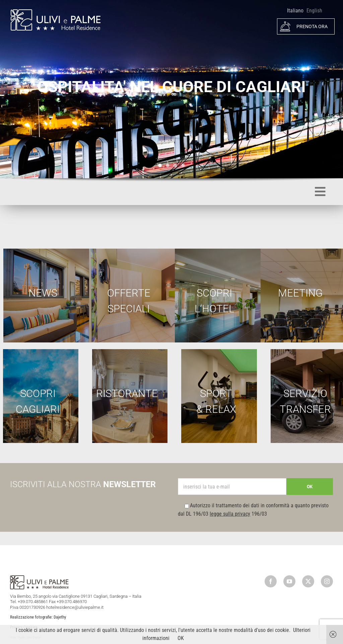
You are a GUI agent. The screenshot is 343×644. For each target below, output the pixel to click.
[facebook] (271, 581)
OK (181, 638)
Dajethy (60, 617)
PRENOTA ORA (304, 26)
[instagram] (327, 581)
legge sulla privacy (230, 514)
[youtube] (289, 581)
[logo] (55, 11)
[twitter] (308, 581)
